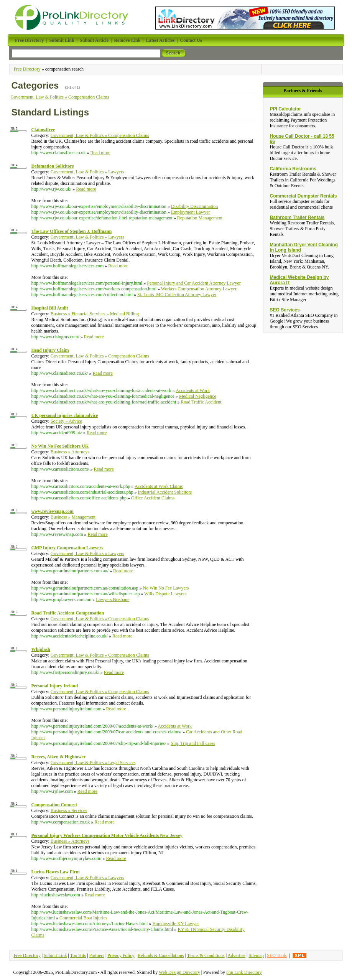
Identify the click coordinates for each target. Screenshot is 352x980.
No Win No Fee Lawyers (166, 588)
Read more (100, 153)
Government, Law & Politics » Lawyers (87, 172)
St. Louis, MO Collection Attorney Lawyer (177, 295)
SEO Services (285, 310)
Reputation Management (200, 218)
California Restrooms (293, 169)
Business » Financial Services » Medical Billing (95, 314)
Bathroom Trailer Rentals (297, 217)
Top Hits (78, 955)
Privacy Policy (121, 955)
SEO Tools (277, 955)
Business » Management (73, 517)
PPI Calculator (285, 109)
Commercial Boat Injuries (83, 918)
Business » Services (69, 810)
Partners (97, 955)
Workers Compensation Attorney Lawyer (199, 289)
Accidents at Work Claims (159, 486)
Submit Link (55, 955)
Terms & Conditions (206, 955)
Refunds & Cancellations (161, 955)
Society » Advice (66, 421)
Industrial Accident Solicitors (165, 492)
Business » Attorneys (70, 452)
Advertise (236, 955)
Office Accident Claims (153, 498)
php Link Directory (244, 972)
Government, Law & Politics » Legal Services (93, 763)
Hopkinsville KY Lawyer (176, 924)
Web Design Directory (179, 972)
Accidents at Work (193, 390)
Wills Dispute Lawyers (165, 594)
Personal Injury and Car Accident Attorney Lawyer (194, 283)
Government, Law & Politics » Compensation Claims (60, 97)
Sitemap (256, 955)
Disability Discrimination (194, 206)
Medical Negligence (198, 396)
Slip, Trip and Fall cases (193, 743)
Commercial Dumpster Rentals (303, 196)
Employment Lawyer (191, 212)
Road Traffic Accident (201, 402)
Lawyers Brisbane (113, 600)
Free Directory (27, 69)
